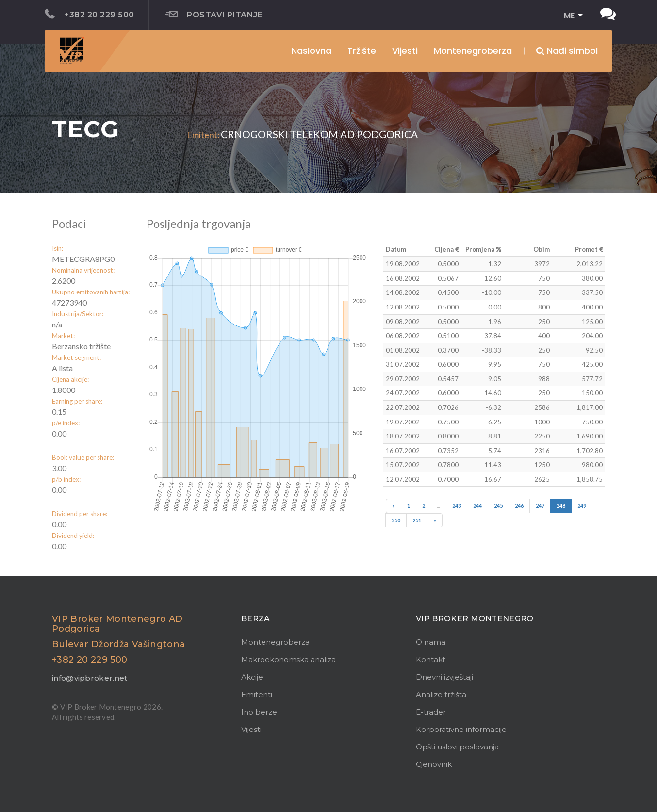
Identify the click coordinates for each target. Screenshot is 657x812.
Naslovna (311, 51)
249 (582, 506)
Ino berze (259, 712)
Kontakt (431, 659)
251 (417, 520)
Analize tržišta (441, 694)
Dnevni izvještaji (444, 677)
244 (477, 506)
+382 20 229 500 (90, 14)
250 (396, 520)
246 (519, 506)
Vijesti (405, 51)
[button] (570, 16)
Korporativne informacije (461, 729)
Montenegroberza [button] (473, 51)
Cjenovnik (434, 764)
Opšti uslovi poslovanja (457, 747)
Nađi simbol (567, 51)
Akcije (252, 677)
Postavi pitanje (214, 15)
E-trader (431, 712)
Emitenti (257, 694)
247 (540, 506)
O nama (431, 642)
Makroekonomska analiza (288, 659)
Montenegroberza (275, 642)
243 (457, 506)
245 (498, 506)
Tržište (362, 51)
